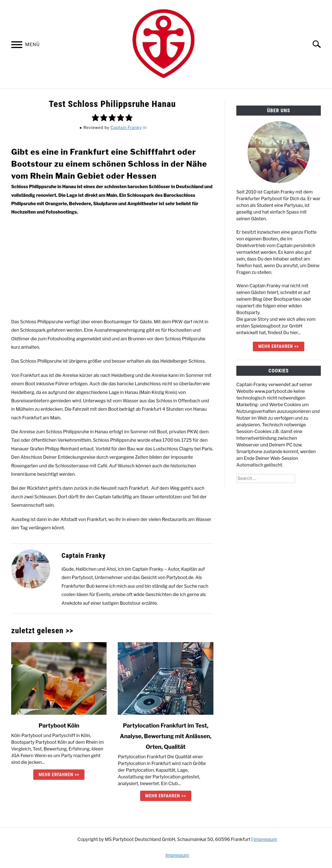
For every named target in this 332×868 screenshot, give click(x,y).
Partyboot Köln (59, 726)
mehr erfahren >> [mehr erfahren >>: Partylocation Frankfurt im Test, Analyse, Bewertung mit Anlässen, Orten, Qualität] (166, 796)
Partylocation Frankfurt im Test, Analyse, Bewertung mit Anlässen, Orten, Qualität (166, 736)
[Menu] (17, 46)
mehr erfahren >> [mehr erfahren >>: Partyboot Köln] (59, 775)
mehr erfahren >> (278, 346)
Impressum (265, 839)
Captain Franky (126, 127)
